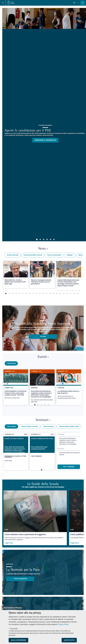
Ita (74, 3)
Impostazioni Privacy (13, 608)
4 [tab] (47, 240)
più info (43, 336)
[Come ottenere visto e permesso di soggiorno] (35, 517)
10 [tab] (36, 294)
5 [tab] (50, 240)
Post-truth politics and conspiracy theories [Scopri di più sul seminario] (70, 453)
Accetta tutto (69, 640)
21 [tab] (74, 294)
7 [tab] (26, 294)
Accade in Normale (13, 255)
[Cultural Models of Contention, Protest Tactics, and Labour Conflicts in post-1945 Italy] (16, 385)
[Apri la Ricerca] (83, 3)
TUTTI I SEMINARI (69, 466)
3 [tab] (44, 240)
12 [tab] (43, 294)
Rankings (70, 255)
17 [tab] (60, 294)
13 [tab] (47, 294)
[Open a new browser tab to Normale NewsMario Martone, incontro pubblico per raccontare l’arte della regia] (16, 275)
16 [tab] (57, 294)
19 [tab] (67, 294)
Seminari (43, 420)
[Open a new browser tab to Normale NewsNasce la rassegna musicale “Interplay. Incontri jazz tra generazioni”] (42, 275)
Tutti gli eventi (11, 363)
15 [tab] (54, 294)
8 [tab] (30, 294)
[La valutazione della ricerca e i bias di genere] (69, 385)
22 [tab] (77, 294)
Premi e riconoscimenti (54, 255)
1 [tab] (37, 240)
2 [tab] (40, 240)
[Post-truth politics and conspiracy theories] (42, 449)
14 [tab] (50, 294)
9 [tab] (33, 294)
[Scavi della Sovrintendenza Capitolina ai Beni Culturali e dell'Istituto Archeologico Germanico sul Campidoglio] (42, 387)
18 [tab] (64, 294)
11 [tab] (40, 294)
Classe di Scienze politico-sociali (69, 426)
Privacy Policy (63, 624)
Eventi (43, 357)
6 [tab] (54, 240)
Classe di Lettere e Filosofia (30, 426)
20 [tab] (71, 294)
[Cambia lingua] (77, 3)
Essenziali (14, 629)
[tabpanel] (16, 278)
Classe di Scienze (48, 426)
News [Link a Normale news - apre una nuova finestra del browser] (43, 249)
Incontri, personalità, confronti (33, 255)
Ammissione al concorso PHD (45, 140)
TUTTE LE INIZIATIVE (20, 578)
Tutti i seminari (11, 426)
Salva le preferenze (18, 640)
